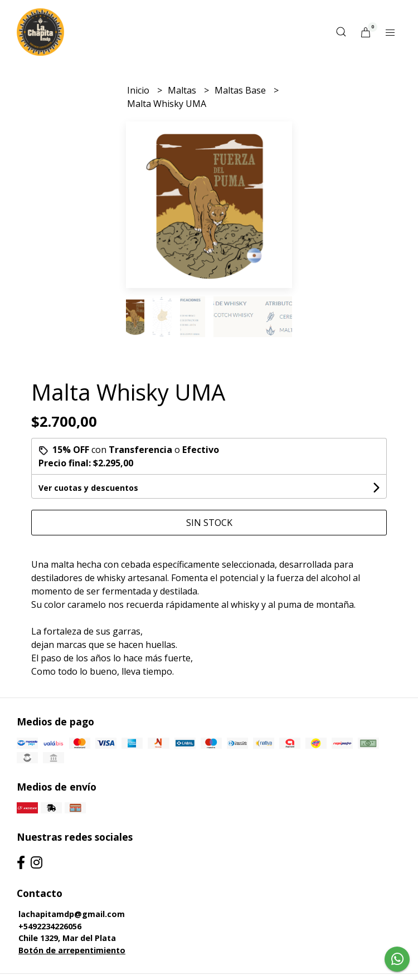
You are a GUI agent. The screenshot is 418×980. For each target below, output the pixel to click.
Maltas (183, 90)
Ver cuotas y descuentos (88, 488)
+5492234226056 (50, 926)
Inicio (139, 90)
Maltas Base (241, 90)
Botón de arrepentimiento (72, 950)
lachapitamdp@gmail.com (72, 914)
